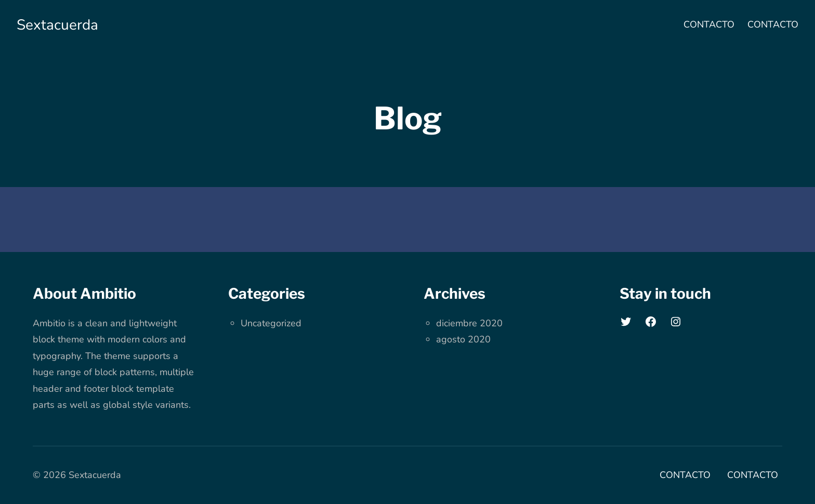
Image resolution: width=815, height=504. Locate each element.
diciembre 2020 (469, 323)
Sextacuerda (57, 25)
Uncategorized (271, 323)
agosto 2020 (463, 339)
